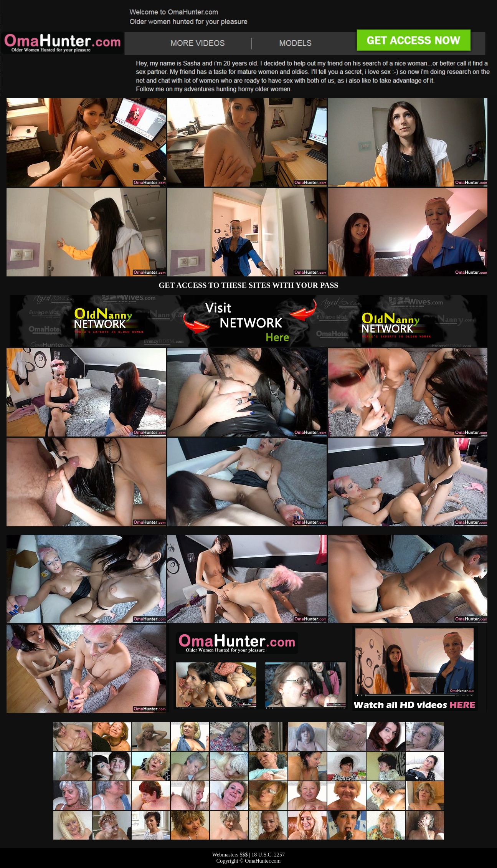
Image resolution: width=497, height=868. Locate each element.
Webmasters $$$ (230, 855)
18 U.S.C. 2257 (268, 855)
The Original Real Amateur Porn (248, 321)
